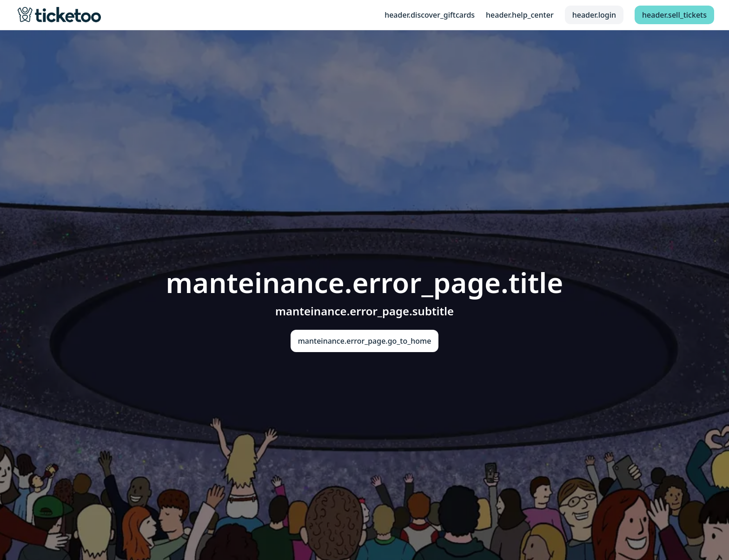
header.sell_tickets (674, 15)
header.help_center (520, 15)
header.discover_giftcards (430, 15)
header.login (594, 15)
